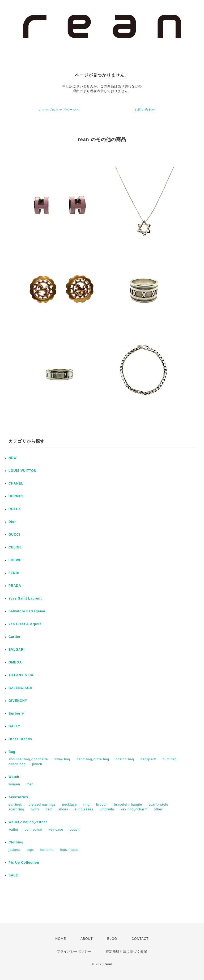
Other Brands (20, 739)
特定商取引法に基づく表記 (126, 952)
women (14, 784)
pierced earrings (42, 805)
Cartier (15, 637)
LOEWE (15, 560)
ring (87, 805)
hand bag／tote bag (93, 759)
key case (56, 830)
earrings (15, 805)
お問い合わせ (145, 110)
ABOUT (87, 939)
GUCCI (14, 535)
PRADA (15, 586)
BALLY (14, 726)
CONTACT (140, 939)
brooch (102, 805)
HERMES (16, 496)
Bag (12, 752)
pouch (37, 764)
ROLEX (15, 509)
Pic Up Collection (24, 863)
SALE (13, 875)
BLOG (112, 939)
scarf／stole (158, 805)
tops (30, 850)
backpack (148, 759)
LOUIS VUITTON (22, 471)
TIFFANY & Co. (21, 675)
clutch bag (17, 764)
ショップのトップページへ (59, 110)
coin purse (33, 830)
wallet (13, 830)
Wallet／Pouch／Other (28, 822)
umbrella (107, 809)
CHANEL (16, 483)
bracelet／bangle (128, 805)
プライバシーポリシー (74, 952)
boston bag (125, 759)
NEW (13, 458)
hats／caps (69, 850)
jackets (14, 850)
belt (49, 809)
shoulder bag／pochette (28, 759)
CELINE (15, 547)
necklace (69, 805)
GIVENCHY (18, 701)
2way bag (62, 759)
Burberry (16, 714)
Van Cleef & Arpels (25, 624)
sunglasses (84, 809)
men (30, 784)
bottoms (47, 850)
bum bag (170, 759)
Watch (14, 777)
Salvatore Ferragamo (27, 611)
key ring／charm (134, 809)
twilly (35, 809)
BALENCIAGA (20, 688)
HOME (61, 939)
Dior (12, 522)
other (158, 809)
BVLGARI (17, 650)
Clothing (16, 842)
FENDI (14, 573)
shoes (63, 809)
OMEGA (15, 662)
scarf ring (16, 809)
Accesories (18, 797)
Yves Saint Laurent (25, 598)
